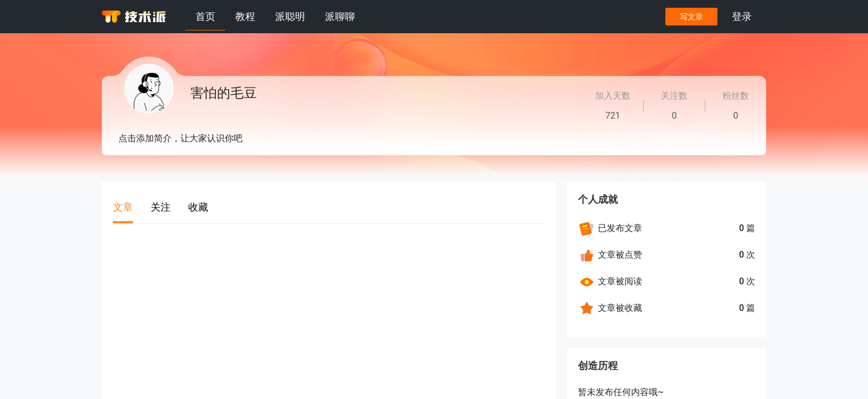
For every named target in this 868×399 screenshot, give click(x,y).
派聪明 (290, 16)
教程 (245, 16)
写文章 (691, 17)
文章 (123, 207)
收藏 (198, 207)
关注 (161, 207)
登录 (742, 16)
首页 (205, 16)
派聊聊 (340, 16)
